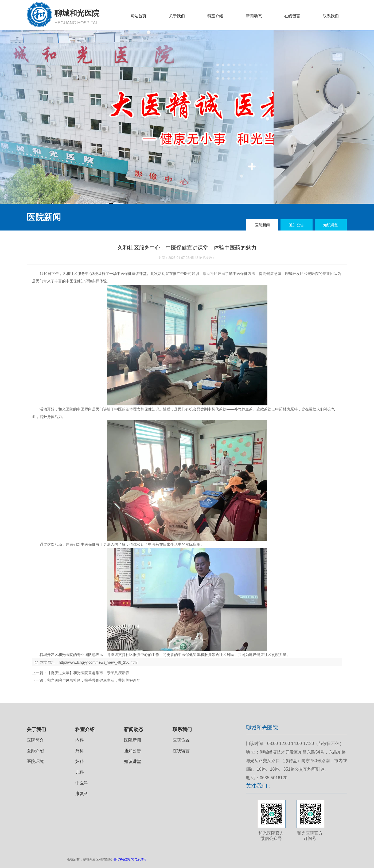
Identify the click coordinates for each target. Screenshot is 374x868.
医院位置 (181, 740)
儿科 (80, 772)
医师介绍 (35, 751)
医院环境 (35, 761)
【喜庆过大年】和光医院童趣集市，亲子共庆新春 (88, 673)
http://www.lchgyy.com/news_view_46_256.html (98, 662)
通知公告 (133, 751)
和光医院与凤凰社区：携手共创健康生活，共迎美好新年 (94, 680)
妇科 (80, 761)
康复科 (82, 794)
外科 (80, 751)
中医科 (82, 783)
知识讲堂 (133, 761)
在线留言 (181, 751)
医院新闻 (133, 740)
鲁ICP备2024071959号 (130, 859)
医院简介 (35, 740)
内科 (80, 740)
